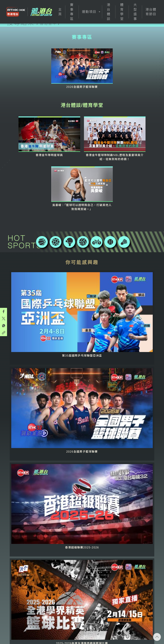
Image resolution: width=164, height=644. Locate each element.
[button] (90, 12)
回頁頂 (157, 637)
